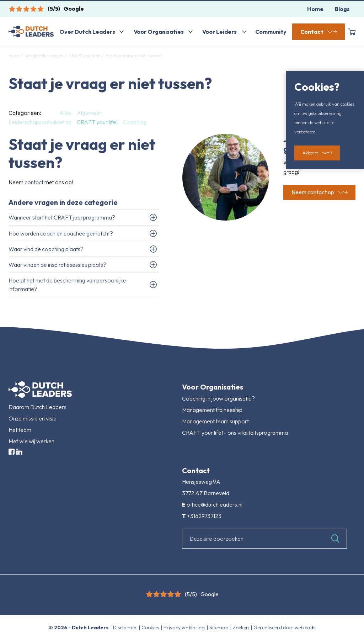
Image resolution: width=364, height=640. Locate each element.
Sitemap (219, 628)
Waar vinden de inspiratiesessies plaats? (57, 265)
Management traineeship (212, 410)
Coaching (135, 122)
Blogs (342, 9)
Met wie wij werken (31, 441)
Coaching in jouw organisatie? (218, 398)
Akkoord (311, 153)
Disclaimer (125, 628)
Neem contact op (313, 192)
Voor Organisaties (159, 32)
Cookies (151, 628)
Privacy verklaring (185, 628)
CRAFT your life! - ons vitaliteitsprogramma (235, 433)
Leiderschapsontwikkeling (40, 122)
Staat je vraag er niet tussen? (133, 56)
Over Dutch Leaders (87, 32)
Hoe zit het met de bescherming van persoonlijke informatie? (67, 285)
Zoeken (241, 628)
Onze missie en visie (33, 418)
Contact (312, 32)
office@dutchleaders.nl (215, 504)
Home (315, 9)
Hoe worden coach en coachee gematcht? (61, 233)
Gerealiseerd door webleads (284, 628)
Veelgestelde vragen (44, 56)
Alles (65, 113)
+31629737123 (204, 516)
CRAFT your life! (84, 56)
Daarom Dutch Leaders (38, 407)
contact (34, 182)
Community (271, 32)
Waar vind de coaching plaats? (46, 249)
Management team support (215, 421)
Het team (20, 430)
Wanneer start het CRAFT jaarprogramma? (62, 217)
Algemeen (90, 113)
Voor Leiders (220, 32)
